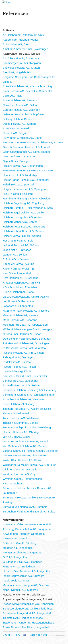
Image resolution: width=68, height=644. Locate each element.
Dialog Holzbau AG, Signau (19, 124)
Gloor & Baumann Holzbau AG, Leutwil (26, 147)
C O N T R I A (11, 635)
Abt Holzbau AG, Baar (16, 44)
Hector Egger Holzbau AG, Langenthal (26, 180)
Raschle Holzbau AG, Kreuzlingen (23, 353)
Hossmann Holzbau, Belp (18, 241)
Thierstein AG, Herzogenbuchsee (23, 618)
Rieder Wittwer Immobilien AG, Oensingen (28, 604)
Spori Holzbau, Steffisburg (18, 404)
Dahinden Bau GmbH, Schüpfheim (24, 114)
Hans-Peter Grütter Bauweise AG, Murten (28, 170)
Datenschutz (38, 635)
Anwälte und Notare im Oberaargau (24, 534)
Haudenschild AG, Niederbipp (21, 175)
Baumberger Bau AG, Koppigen (22, 63)
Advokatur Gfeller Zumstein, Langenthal (27, 524)
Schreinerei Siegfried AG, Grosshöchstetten (29, 395)
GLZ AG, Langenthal (15, 557)
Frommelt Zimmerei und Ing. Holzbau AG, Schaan (33, 142)
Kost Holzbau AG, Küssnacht (20, 278)
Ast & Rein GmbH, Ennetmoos (21, 58)
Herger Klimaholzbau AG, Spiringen (24, 189)
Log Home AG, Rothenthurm (20, 301)
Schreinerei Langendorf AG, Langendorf (27, 613)
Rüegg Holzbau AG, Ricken (19, 367)
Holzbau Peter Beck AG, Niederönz (24, 226)
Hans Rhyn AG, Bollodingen (20, 566)
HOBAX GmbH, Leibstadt (18, 194)
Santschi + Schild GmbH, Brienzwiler (25, 376)
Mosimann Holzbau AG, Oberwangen (25, 325)
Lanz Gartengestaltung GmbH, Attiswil (26, 297)
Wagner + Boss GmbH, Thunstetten (24, 455)
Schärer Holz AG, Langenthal (20, 381)
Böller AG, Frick (12, 96)
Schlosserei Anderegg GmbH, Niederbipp (28, 609)
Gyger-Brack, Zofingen (16, 161)
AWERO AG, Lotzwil (15, 538)
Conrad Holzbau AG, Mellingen (21, 110)
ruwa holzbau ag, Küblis (17, 371)
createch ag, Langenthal (17, 548)
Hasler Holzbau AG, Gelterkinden (23, 166)
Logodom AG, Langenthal (18, 306)
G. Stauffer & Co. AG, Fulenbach (22, 562)
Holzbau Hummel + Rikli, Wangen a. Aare (28, 208)
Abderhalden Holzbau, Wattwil (21, 40)
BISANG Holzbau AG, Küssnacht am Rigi (28, 86)
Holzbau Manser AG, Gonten (20, 222)
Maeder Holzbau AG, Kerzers (20, 315)
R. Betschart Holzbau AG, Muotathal (25, 348)
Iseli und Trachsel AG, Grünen (21, 245)
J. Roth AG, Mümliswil (16, 259)
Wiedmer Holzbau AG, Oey (19, 474)
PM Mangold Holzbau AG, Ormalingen (26, 343)
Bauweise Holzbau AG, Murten (21, 68)
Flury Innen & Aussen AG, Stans (22, 138)
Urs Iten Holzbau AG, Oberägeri (22, 432)
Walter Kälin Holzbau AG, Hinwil (22, 460)
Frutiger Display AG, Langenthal (22, 552)
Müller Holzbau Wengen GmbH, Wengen (27, 329)
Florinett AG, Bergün (15, 133)
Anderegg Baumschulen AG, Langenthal (27, 529)
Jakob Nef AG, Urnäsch (17, 250)
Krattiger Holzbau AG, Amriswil (21, 283)
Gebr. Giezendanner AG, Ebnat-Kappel (26, 152)
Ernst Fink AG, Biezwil (16, 128)
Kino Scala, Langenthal (17, 273)
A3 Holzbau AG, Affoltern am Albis (23, 35)
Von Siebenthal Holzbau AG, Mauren (25, 446)
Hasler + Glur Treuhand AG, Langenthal (27, 571)
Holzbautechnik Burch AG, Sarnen (23, 231)
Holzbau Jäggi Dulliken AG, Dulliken (24, 212)
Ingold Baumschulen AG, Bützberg (23, 576)
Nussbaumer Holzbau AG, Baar (22, 334)
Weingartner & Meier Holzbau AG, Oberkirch (29, 465)
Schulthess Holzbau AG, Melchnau (24, 399)
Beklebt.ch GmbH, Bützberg (20, 543)
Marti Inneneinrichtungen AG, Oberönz (26, 585)
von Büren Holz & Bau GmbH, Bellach (26, 441)
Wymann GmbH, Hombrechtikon (22, 479)
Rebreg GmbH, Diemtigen (18, 357)
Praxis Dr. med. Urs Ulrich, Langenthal (26, 627)
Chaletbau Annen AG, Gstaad (21, 105)
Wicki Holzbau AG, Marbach (20, 469)
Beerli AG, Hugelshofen (17, 72)
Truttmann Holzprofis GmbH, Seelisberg (27, 427)
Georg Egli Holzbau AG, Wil (19, 156)
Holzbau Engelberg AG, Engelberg (23, 203)
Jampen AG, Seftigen (16, 255)
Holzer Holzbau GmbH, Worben (22, 236)
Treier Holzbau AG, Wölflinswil (21, 418)
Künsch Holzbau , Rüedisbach (21, 287)
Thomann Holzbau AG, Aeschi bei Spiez (27, 409)
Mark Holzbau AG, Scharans (20, 320)
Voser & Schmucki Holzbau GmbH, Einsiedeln (30, 451)
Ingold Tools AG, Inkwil (16, 580)
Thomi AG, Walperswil (16, 413)
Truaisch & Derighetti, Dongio (20, 423)
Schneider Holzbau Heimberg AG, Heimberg (29, 390)
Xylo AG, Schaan (13, 483)
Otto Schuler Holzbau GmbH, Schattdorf (27, 339)
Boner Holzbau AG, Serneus (20, 100)
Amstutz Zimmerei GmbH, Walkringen (25, 49)
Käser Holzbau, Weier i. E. (19, 269)
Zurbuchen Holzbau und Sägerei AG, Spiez (29, 511)
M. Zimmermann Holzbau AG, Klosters (26, 311)
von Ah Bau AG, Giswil (16, 437)
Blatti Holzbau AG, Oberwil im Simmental (27, 91)
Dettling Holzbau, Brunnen (19, 119)
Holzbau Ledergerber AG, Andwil (22, 217)
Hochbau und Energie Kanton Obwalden (27, 198)
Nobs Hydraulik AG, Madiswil (20, 590)
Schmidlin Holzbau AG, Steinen (22, 385)
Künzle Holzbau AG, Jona (18, 292)
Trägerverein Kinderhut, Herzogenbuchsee (28, 623)
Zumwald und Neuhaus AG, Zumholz (25, 507)
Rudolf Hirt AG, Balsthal (17, 362)
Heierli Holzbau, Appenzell (19, 184)
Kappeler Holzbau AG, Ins (18, 264)
